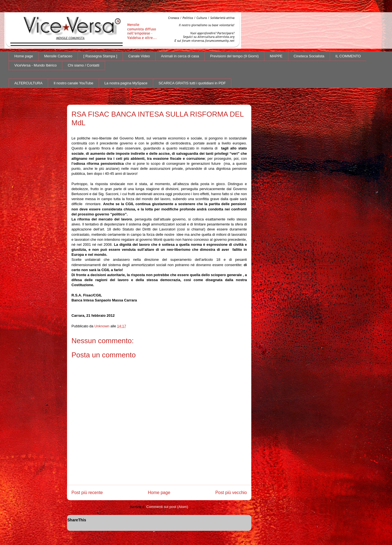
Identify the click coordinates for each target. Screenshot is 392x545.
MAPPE (276, 56)
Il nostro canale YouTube (74, 83)
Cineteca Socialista (309, 56)
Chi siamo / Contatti (84, 65)
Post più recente (87, 493)
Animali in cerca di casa (180, 56)
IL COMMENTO (348, 56)
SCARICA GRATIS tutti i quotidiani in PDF (192, 83)
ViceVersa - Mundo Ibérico (36, 65)
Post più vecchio (231, 493)
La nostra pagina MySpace (126, 83)
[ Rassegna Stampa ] (100, 56)
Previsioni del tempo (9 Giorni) (235, 56)
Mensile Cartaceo (58, 56)
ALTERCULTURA (28, 83)
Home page (24, 56)
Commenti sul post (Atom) (167, 507)
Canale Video (139, 56)
